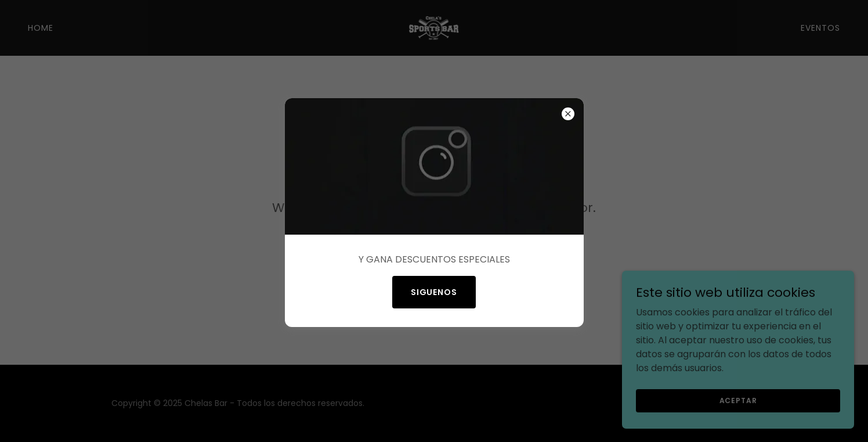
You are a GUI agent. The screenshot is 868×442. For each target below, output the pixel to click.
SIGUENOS (434, 292)
